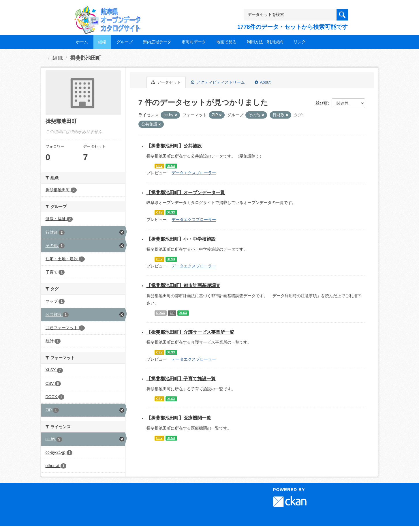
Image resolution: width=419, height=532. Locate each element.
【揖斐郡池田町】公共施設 (174, 146)
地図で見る (226, 42)
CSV (159, 166)
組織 (102, 42)
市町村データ (194, 42)
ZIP (172, 313)
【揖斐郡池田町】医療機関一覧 (179, 418)
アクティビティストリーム (218, 82)
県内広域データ (157, 42)
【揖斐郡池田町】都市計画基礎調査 (183, 285)
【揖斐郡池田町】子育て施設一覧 (181, 379)
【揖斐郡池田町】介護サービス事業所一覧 (190, 332)
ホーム (82, 42)
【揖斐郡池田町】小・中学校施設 (181, 239)
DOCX (161, 313)
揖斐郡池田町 (86, 58)
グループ (125, 42)
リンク (300, 42)
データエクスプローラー (194, 173)
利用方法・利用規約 (265, 42)
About (263, 82)
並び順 (322, 103)
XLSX (171, 166)
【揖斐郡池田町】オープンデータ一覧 (186, 193)
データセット (166, 82)
